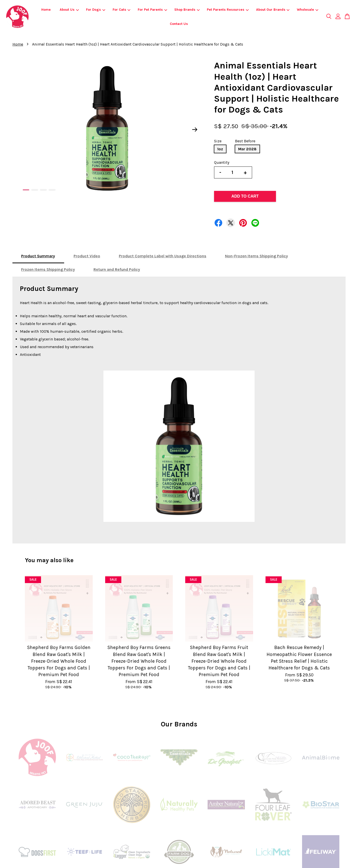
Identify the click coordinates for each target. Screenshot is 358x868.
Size (218, 141)
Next (195, 130)
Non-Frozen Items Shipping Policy (256, 256)
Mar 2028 (247, 149)
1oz (220, 149)
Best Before (245, 141)
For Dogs (96, 10)
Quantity (222, 162)
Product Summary (38, 256)
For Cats (122, 10)
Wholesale (308, 10)
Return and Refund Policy (117, 269)
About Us (69, 10)
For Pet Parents (152, 10)
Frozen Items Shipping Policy (48, 269)
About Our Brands (273, 10)
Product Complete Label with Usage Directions (163, 256)
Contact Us (179, 24)
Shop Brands (187, 10)
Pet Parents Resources (228, 10)
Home (46, 10)
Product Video (87, 256)
